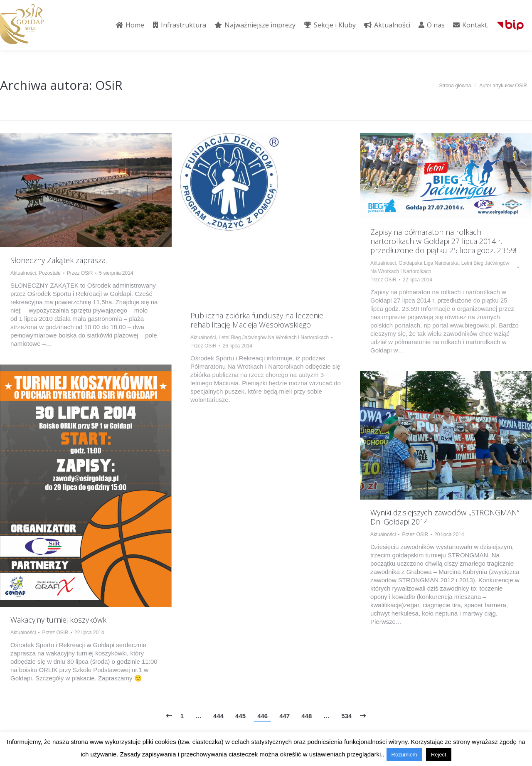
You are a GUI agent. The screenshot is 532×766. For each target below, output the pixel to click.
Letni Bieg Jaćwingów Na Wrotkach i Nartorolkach (274, 337)
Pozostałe (50, 273)
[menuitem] (130, 25)
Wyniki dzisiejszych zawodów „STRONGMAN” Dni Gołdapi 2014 (445, 517)
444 (218, 716)
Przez (80, 273)
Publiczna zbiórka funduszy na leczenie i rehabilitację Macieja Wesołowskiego (259, 320)
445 (240, 716)
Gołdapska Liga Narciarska (429, 263)
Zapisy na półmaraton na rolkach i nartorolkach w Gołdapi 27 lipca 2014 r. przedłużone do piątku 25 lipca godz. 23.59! (443, 241)
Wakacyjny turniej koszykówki (59, 620)
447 (284, 716)
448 (307, 716)
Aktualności (23, 273)
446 (262, 716)
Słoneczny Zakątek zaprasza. (59, 260)
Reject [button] (439, 755)
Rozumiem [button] (404, 755)
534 (346, 716)
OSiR (109, 85)
